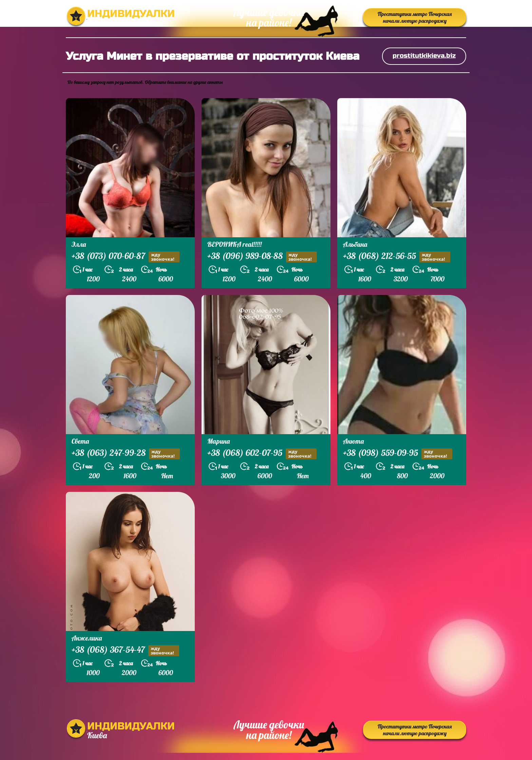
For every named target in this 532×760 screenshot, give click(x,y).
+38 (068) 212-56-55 (397, 257)
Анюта (353, 441)
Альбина (355, 244)
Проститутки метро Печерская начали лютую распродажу (415, 17)
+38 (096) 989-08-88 (262, 257)
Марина (218, 441)
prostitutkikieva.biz (424, 55)
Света (80, 441)
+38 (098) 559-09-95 (398, 454)
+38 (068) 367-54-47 (125, 651)
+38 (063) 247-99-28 (126, 454)
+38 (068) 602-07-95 (262, 454)
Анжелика (87, 638)
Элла (79, 244)
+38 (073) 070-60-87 (126, 257)
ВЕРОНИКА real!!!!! (234, 244)
